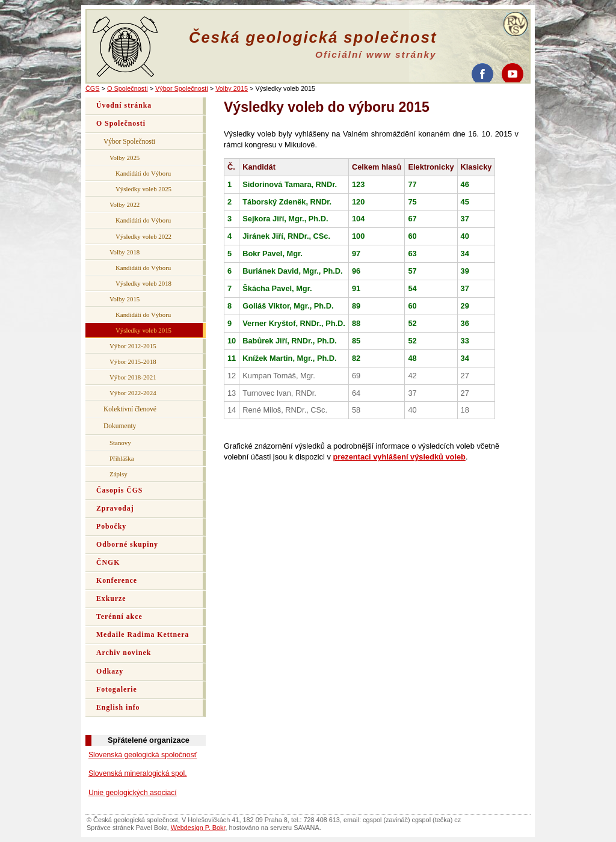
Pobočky (111, 527)
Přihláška (122, 458)
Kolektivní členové (130, 409)
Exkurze (111, 599)
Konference (117, 581)
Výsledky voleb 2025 (143, 189)
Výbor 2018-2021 (133, 377)
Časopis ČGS (119, 490)
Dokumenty (120, 426)
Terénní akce (119, 617)
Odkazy (110, 671)
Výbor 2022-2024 (133, 393)
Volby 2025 (125, 158)
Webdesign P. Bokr (198, 828)
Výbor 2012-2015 (133, 346)
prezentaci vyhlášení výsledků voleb (399, 457)
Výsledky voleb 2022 (143, 236)
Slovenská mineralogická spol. (138, 773)
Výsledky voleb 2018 (143, 283)
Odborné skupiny (127, 545)
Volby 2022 (125, 204)
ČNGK (108, 563)
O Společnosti (128, 88)
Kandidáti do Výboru (143, 173)
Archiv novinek (124, 653)
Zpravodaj (115, 509)
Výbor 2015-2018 (133, 361)
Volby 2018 (125, 252)
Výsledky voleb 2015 (143, 330)
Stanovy (120, 443)
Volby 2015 (232, 88)
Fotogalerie (117, 690)
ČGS (93, 88)
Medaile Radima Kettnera (143, 635)
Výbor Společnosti (182, 88)
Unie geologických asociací (133, 793)
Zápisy (119, 474)
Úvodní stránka (124, 106)
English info (118, 708)
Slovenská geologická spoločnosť (143, 755)
